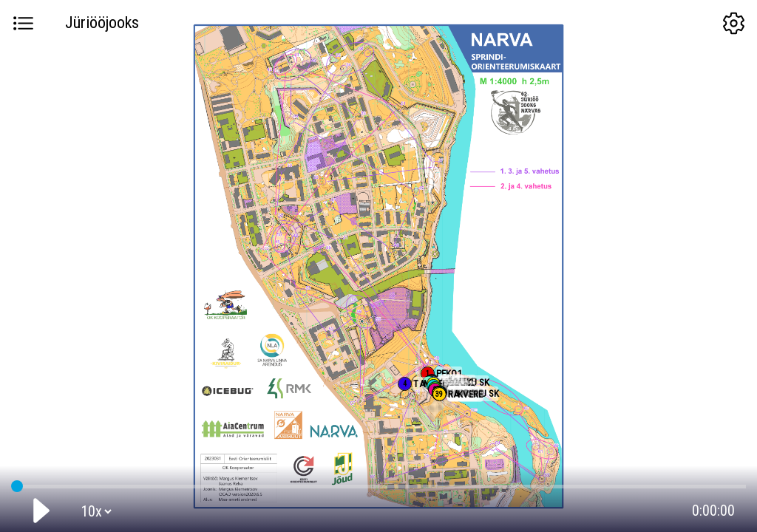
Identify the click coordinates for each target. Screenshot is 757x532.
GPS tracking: (378, 483)
